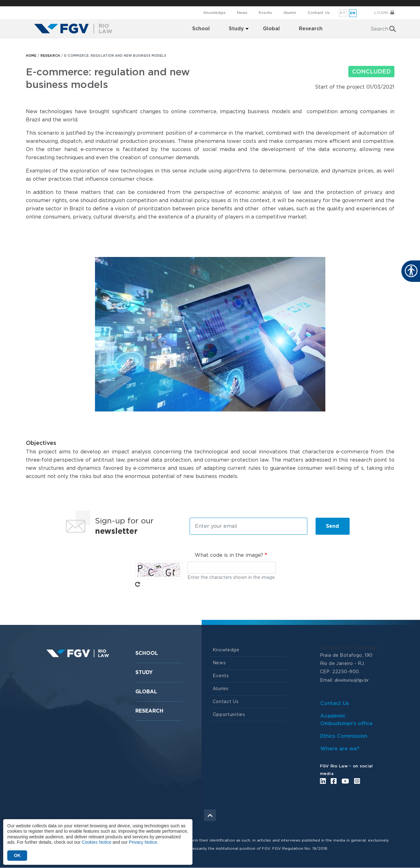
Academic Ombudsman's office (346, 720)
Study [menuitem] (236, 29)
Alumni (290, 13)
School (147, 653)
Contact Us (319, 13)
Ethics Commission (344, 736)
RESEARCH (50, 56)
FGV (205, 3)
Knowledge (215, 13)
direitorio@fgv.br (352, 680)
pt (343, 13)
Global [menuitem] (271, 29)
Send (332, 526)
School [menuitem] (201, 29)
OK (17, 855)
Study (144, 673)
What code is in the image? (229, 555)
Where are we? (340, 749)
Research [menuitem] (311, 29)
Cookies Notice (97, 842)
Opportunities (229, 715)
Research (149, 711)
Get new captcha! (138, 584)
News (242, 13)
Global (146, 692)
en (353, 13)
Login (381, 13)
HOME (31, 56)
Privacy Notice (143, 842)
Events (265, 13)
